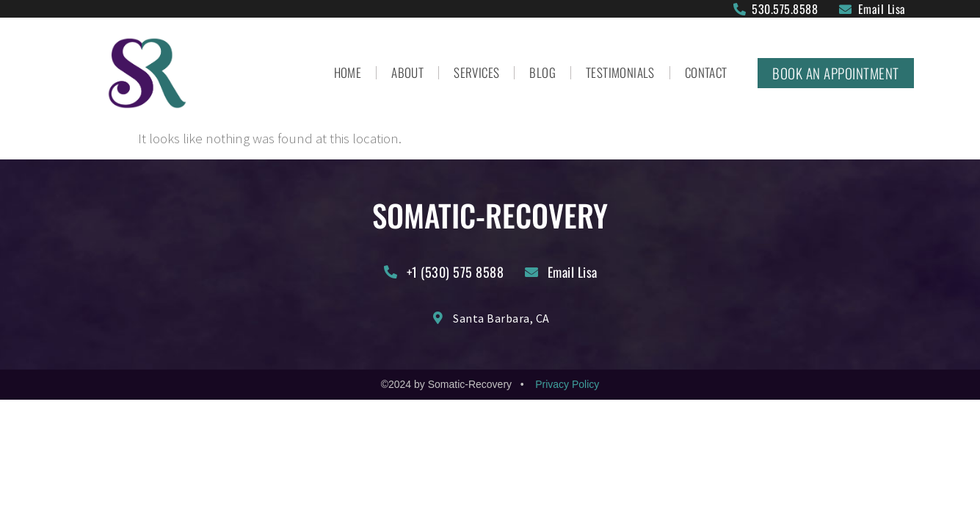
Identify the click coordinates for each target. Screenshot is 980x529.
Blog (542, 72)
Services (476, 72)
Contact (706, 72)
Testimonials (620, 72)
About (407, 72)
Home (348, 72)
